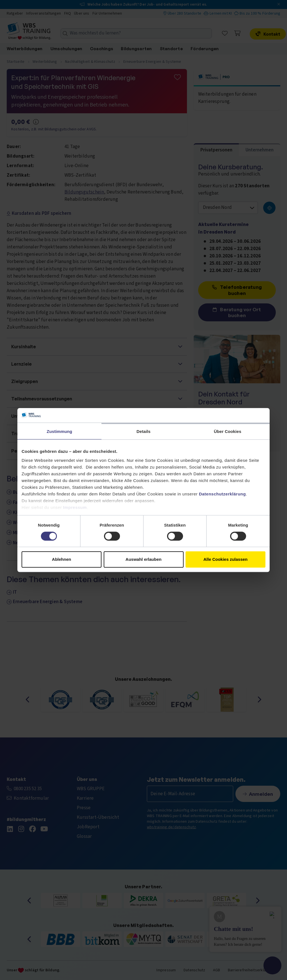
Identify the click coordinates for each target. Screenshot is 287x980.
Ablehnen (61, 559)
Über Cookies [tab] (228, 431)
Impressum (75, 507)
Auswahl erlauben (143, 559)
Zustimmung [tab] (60, 431)
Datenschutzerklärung (223, 494)
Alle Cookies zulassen (226, 559)
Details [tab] (143, 431)
